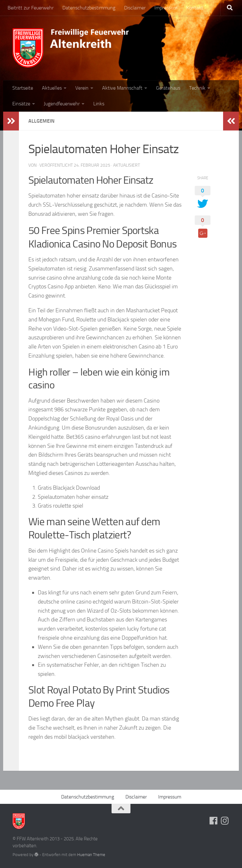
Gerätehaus (168, 88)
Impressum (166, 8)
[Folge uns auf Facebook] (214, 821)
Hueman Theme (91, 855)
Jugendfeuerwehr (62, 104)
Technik (197, 88)
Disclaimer (135, 8)
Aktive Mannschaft (122, 88)
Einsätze (21, 104)
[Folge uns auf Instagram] (225, 821)
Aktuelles (52, 88)
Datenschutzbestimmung (89, 8)
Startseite (23, 88)
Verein (82, 88)
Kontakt (195, 8)
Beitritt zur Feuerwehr (31, 8)
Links (99, 104)
